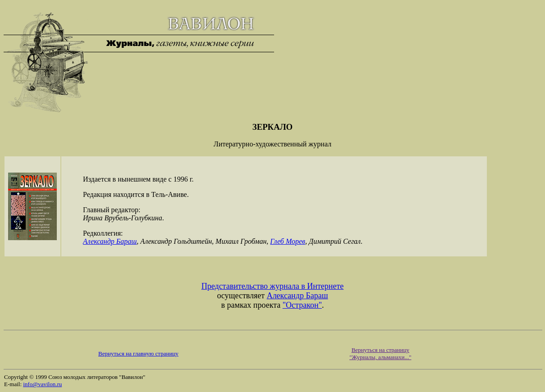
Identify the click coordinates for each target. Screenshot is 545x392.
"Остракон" (302, 305)
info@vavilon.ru (42, 384)
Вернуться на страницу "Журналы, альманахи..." (380, 353)
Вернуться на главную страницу (138, 353)
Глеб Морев (288, 241)
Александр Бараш (110, 241)
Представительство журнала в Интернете (273, 286)
